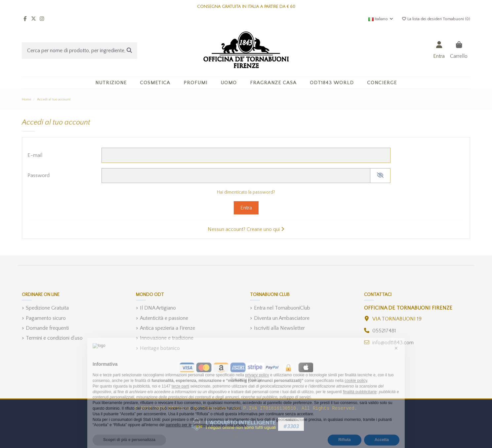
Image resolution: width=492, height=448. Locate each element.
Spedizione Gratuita (47, 308)
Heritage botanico (160, 348)
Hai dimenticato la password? (246, 192)
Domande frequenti (47, 328)
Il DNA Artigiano (158, 308)
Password (39, 175)
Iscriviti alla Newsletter (279, 328)
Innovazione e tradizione (167, 338)
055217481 (384, 331)
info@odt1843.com (393, 343)
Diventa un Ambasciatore (282, 318)
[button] (155, 83)
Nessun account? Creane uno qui (246, 229)
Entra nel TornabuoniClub (282, 308)
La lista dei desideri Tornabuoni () (436, 19)
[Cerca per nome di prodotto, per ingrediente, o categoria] (129, 51)
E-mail (35, 155)
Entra (246, 208)
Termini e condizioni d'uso (54, 338)
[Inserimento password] (236, 176)
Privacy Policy (246, 380)
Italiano (381, 19)
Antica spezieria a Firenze (167, 328)
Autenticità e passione (164, 318)
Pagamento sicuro (46, 318)
